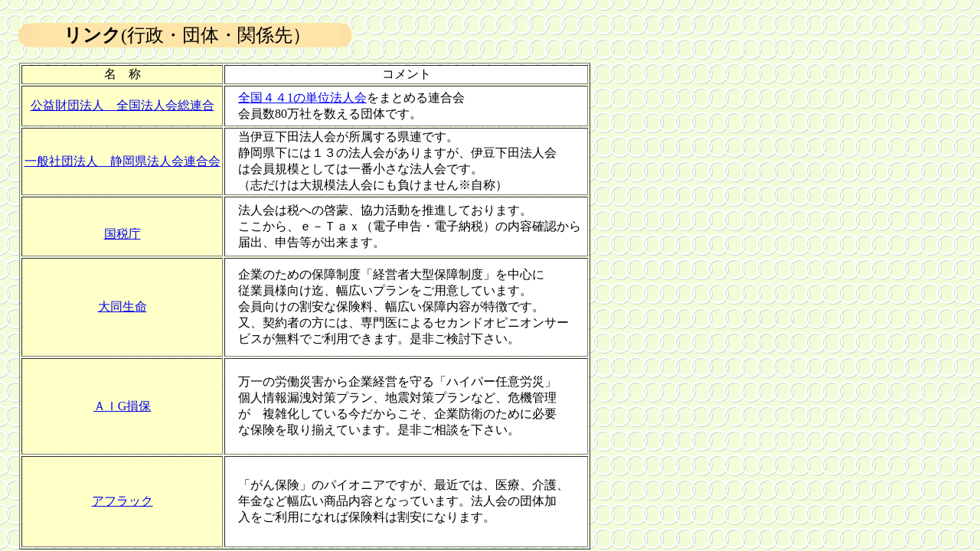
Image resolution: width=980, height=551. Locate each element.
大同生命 (122, 306)
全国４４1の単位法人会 (302, 98)
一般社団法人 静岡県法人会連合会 (122, 161)
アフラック (122, 501)
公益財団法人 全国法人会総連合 (122, 105)
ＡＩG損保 (122, 406)
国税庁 (122, 234)
